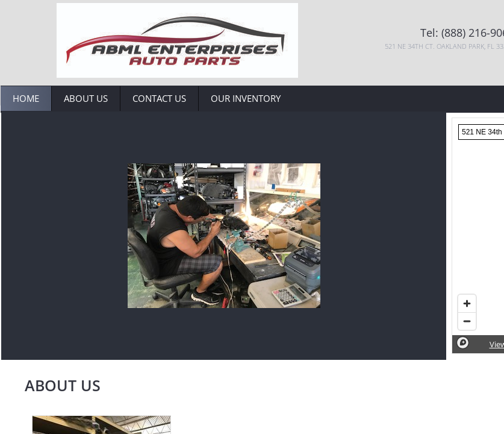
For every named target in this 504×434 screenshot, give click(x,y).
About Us (86, 98)
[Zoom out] (467, 321)
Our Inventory (246, 98)
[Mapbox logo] (463, 343)
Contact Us (159, 98)
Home (26, 98)
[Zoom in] (467, 303)
